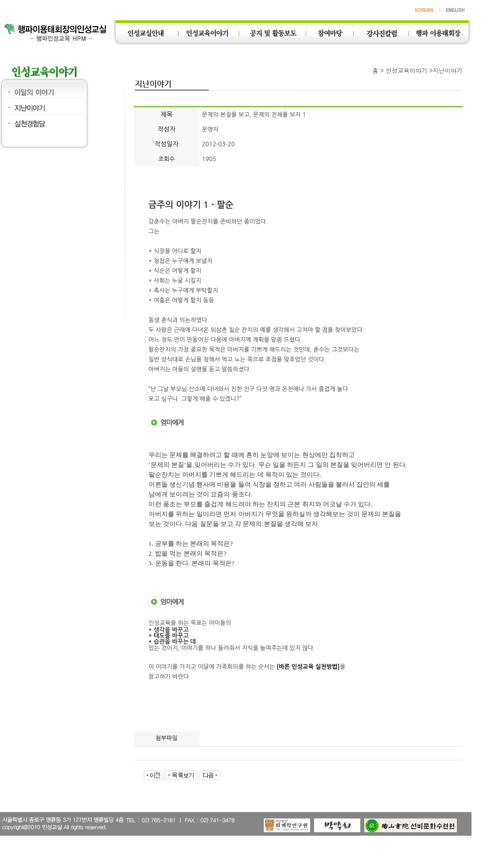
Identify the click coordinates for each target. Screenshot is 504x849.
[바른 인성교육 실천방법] (308, 667)
